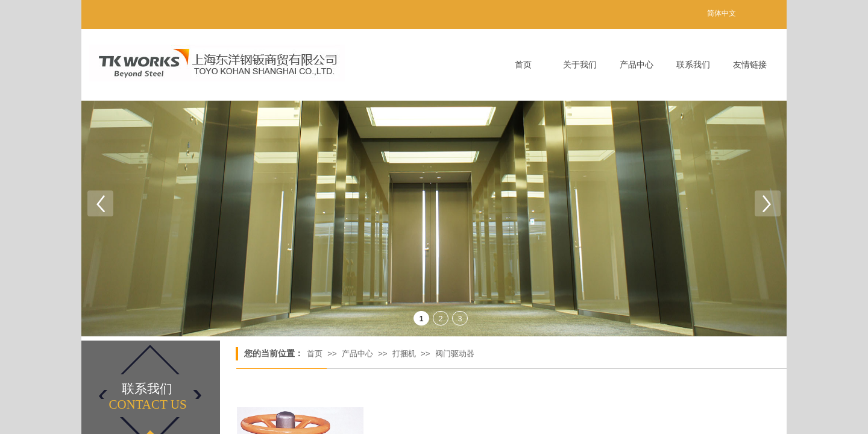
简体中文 (722, 13)
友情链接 (750, 65)
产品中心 (637, 65)
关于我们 (580, 65)
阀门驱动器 (455, 354)
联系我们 (693, 65)
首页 (523, 65)
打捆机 (404, 354)
